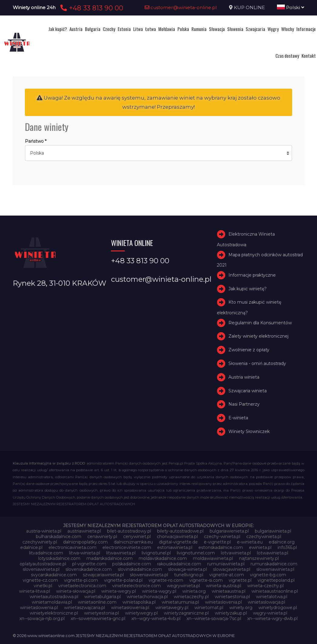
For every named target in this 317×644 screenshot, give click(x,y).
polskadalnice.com (132, 564)
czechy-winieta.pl (222, 537)
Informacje (306, 29)
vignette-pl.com (81, 580)
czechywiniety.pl (40, 542)
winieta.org (194, 591)
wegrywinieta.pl (183, 586)
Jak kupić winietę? (248, 289)
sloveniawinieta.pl (41, 569)
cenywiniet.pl (137, 537)
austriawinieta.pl (84, 531)
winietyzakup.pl (231, 613)
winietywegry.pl (141, 613)
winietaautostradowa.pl (54, 597)
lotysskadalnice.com (59, 558)
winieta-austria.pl (224, 586)
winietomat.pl (209, 608)
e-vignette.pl (217, 542)
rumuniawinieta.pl (226, 564)
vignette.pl (240, 580)
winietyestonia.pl (101, 613)
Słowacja (217, 29)
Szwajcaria (255, 29)
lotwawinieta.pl (273, 553)
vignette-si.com (206, 580)
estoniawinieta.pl (175, 547)
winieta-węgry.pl (159, 591)
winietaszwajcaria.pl (84, 608)
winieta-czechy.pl (265, 586)
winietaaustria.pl (229, 591)
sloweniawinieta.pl (275, 569)
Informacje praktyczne (252, 275)
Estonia (124, 29)
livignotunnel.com (196, 553)
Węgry (273, 29)
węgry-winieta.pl (270, 613)
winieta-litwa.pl (35, 591)
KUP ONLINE (249, 7)
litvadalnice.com (46, 553)
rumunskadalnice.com (274, 564)
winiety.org (241, 608)
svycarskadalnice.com (54, 575)
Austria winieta (244, 377)
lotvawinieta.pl (236, 553)
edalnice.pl (31, 547)
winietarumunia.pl (180, 602)
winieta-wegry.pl (119, 591)
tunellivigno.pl (189, 575)
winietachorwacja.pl (147, 597)
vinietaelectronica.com (82, 586)
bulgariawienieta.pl (229, 531)
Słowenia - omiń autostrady (257, 363)
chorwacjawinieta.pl (177, 537)
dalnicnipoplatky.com (85, 542)
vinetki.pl (43, 586)
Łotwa (151, 29)
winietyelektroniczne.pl (54, 613)
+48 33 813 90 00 (91, 8)
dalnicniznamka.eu (133, 542)
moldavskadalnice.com (163, 558)
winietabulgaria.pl (103, 597)
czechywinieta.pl (264, 537)
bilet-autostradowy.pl (129, 531)
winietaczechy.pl (191, 597)
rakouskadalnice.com (179, 564)
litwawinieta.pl (121, 553)
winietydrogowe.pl (278, 608)
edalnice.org (282, 542)
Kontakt (309, 56)
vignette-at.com (227, 575)
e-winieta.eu (250, 542)
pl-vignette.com (89, 564)
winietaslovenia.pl (223, 602)
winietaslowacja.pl (266, 602)
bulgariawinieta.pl (273, 531)
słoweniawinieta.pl (149, 575)
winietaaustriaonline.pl (275, 591)
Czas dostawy (287, 56)
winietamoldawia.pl (52, 602)
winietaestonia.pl (232, 597)
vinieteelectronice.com (137, 586)
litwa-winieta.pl (85, 553)
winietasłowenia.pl (130, 608)
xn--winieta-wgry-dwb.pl (272, 618)
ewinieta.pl (260, 547)
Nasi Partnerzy (244, 404)
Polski (291, 7)
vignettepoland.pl (276, 580)
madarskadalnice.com (110, 558)
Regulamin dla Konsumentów (260, 323)
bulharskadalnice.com (59, 537)
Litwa (138, 29)
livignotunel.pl (156, 553)
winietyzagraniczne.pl (186, 613)
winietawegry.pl (172, 608)
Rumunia (199, 29)
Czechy (109, 29)
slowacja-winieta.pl (187, 569)
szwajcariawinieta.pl (103, 575)
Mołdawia (167, 29)
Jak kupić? (58, 29)
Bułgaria (93, 29)
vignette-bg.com (268, 575)
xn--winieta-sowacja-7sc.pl (214, 618)
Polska (183, 29)
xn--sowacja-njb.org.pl (42, 618)
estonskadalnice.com (221, 547)
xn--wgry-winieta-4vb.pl (156, 618)
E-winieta (238, 418)
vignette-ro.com (166, 580)
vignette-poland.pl (123, 580)
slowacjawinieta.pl (232, 569)
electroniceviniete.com (127, 547)
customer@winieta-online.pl (181, 7)
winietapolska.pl (139, 602)
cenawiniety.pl (102, 537)
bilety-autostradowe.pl (180, 531)
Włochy (288, 29)
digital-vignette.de (178, 542)
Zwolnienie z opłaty (249, 350)
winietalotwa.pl (272, 597)
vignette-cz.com (40, 580)
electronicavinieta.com (73, 547)
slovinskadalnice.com (140, 569)
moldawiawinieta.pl (213, 558)
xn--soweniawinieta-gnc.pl (98, 618)
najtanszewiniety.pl (259, 558)
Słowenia (235, 29)
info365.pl (287, 547)
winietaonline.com (97, 602)
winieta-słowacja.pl (76, 591)
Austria (76, 29)
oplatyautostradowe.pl (43, 564)
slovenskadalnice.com (89, 569)
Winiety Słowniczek (249, 431)
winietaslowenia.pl (39, 608)
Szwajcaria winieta (248, 391)
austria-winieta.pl (44, 531)
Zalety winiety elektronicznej (258, 336)
